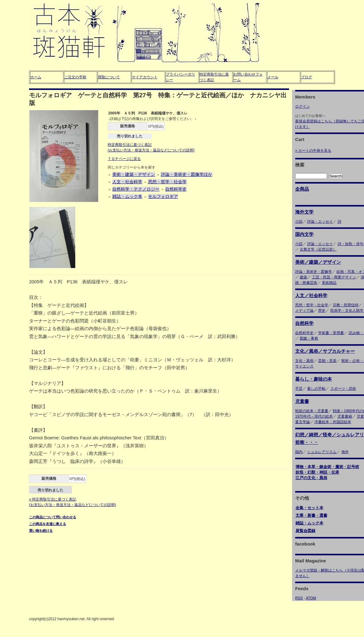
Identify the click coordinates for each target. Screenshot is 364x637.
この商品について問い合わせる (53, 517)
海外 (345, 452)
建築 (303, 277)
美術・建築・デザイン (134, 174)
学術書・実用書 (331, 333)
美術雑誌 (329, 283)
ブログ (306, 77)
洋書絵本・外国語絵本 (333, 422)
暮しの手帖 (316, 389)
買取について (109, 77)
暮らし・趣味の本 (314, 379)
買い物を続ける (41, 531)
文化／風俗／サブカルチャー (325, 351)
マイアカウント (145, 77)
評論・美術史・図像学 (314, 272)
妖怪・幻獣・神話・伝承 (317, 472)
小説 (299, 222)
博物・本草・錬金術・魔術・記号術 (327, 467)
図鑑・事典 (309, 338)
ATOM (311, 598)
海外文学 (304, 212)
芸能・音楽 (327, 361)
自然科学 (304, 323)
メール (273, 77)
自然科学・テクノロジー (136, 189)
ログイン (303, 106)
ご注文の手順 (75, 77)
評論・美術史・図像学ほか (187, 174)
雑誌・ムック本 (127, 196)
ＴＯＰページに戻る (124, 159)
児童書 (302, 401)
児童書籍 (345, 416)
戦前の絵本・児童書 (312, 411)
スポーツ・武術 (343, 389)
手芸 (299, 389)
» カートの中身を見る (313, 151)
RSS (299, 598)
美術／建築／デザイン (318, 262)
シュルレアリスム (322, 452)
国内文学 (304, 234)
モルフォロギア (163, 196)
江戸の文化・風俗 (311, 478)
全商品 (302, 189)
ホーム (36, 77)
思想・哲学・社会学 (167, 182)
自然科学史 (176, 189)
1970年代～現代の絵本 (314, 416)
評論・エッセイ (320, 222)
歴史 (322, 311)
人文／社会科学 (311, 295)
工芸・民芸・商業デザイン (334, 277)
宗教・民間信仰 (346, 305)
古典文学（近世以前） (318, 249)
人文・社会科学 (127, 182)
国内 (299, 452)
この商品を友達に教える (48, 524)
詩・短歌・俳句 (351, 244)
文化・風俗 (304, 361)
